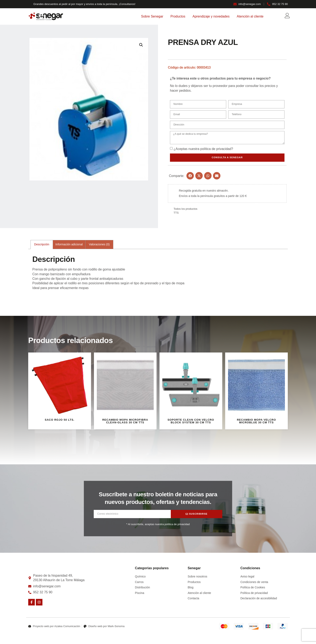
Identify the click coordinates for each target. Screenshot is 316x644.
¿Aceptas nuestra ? (203, 150)
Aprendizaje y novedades (211, 16)
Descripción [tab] (42, 246)
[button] (141, 45)
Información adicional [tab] (69, 246)
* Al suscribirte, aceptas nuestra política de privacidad (158, 525)
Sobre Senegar (152, 16)
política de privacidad (216, 150)
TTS (176, 214)
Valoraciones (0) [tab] (99, 246)
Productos (178, 16)
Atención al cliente (250, 16)
